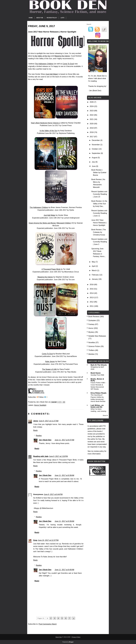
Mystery (91, 332)
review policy (99, 451)
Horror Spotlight (40, 405)
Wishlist (91, 354)
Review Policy (52, 18)
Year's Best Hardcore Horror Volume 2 (45, 123)
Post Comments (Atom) (48, 624)
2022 (92, 115)
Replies (39, 436)
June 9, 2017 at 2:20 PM (58, 456)
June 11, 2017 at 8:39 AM (64, 475)
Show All (105, 416)
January (95, 279)
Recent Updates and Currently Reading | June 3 (99, 242)
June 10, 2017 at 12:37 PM (48, 540)
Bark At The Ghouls (99, 365)
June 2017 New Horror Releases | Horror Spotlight (99, 223)
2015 (92, 289)
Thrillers (91, 350)
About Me (40, 18)
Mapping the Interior (62, 56)
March (94, 270)
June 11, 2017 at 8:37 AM (64, 440)
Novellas (92, 342)
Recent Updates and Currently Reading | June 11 (99, 213)
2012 (92, 302)
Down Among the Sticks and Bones (42, 223)
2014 (92, 293)
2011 (92, 306)
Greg (35, 540)
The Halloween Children (44, 64)
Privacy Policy (76, 637)
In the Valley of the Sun (42, 56)
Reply (35, 430)
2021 (92, 119)
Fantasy (91, 324)
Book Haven (96, 373)
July (94, 162)
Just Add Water (52, 74)
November (96, 145)
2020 (92, 124)
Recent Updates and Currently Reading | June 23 (99, 194)
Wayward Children (64, 223)
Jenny (36, 421)
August (95, 158)
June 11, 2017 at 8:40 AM (64, 570)
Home (31, 18)
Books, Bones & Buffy (97, 380)
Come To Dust (68, 64)
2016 (92, 285)
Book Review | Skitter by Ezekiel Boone (99, 173)
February (95, 275)
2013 (92, 298)
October (95, 149)
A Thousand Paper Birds (51, 269)
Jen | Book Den (45, 440)
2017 (92, 137)
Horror (91, 328)
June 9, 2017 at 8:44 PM (53, 494)
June (94, 166)
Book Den (59, 637)
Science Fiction (94, 346)
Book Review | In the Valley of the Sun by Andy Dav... (99, 204)
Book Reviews (94, 317)
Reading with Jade (41, 456)
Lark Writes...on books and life (97, 406)
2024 (92, 106)
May (94, 262)
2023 (92, 111)
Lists (62, 18)
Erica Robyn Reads (99, 393)
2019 (92, 128)
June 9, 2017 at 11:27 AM (49, 421)
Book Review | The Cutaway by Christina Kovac (99, 232)
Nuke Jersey (50, 362)
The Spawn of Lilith (49, 369)
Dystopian (92, 320)
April (94, 266)
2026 (92, 102)
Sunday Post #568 (97, 375)
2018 (92, 132)
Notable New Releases (97, 336)
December (96, 140)
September (96, 153)
